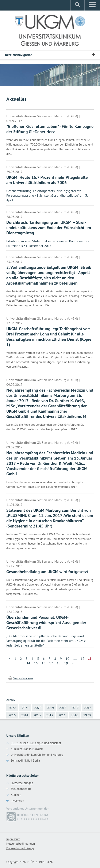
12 (83, 659)
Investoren (17, 800)
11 (75, 659)
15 (36, 663)
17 (51, 663)
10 (67, 659)
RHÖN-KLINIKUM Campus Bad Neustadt (36, 743)
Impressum (13, 839)
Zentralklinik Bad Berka (25, 761)
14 (28, 663)
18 (59, 663)
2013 (37, 715)
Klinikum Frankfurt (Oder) (27, 749)
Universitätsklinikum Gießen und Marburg (37, 755)
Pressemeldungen (22, 783)
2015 (12, 715)
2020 (38, 708)
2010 (75, 715)
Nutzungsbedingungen (21, 844)
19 (66, 663)
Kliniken (16, 795)
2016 (88, 708)
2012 (50, 715)
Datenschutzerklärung (20, 848)
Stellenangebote (21, 789)
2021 (25, 708)
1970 (87, 715)
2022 (12, 708)
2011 (62, 715)
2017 (75, 708)
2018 (63, 708)
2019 (50, 708)
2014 (25, 715)
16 (43, 663)
